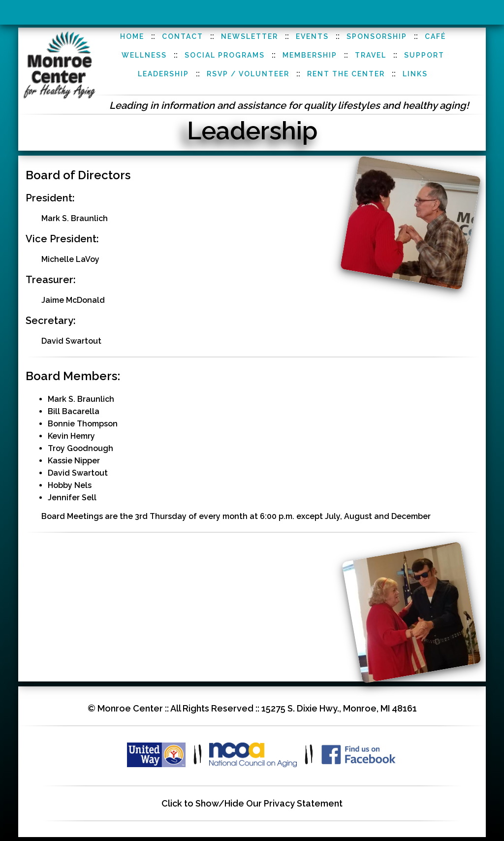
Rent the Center (346, 74)
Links (415, 74)
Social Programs (225, 55)
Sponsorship (377, 36)
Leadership (163, 74)
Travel (371, 55)
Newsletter (250, 36)
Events (312, 36)
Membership (310, 55)
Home (132, 36)
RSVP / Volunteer (248, 74)
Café (435, 36)
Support (424, 55)
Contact (183, 36)
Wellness (144, 55)
